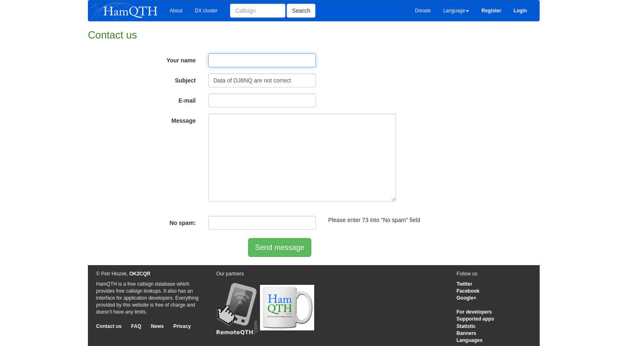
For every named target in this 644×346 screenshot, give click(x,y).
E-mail (187, 101)
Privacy (182, 326)
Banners (467, 333)
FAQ (136, 326)
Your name (181, 60)
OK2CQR (140, 274)
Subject (185, 80)
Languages (470, 340)
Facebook (468, 291)
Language (456, 11)
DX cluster (206, 11)
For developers (474, 312)
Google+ (467, 298)
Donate (423, 11)
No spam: (183, 223)
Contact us (109, 326)
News (157, 326)
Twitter (465, 284)
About (176, 11)
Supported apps (475, 319)
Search (301, 11)
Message (183, 121)
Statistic (466, 326)
